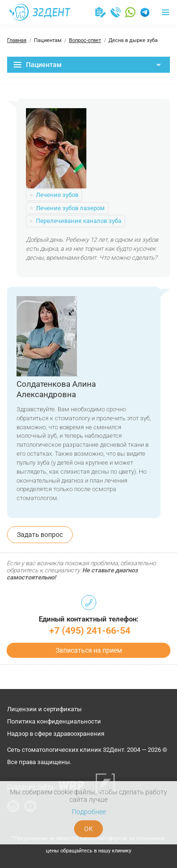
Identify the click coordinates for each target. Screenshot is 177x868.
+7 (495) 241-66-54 (90, 630)
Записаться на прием (89, 650)
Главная (17, 40)
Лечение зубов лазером (70, 208)
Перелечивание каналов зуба (79, 221)
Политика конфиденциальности (54, 721)
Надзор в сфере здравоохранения (56, 734)
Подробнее (89, 812)
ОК (88, 829)
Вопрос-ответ (85, 40)
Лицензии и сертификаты (44, 709)
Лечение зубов (57, 195)
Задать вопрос (40, 535)
